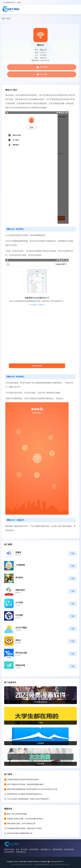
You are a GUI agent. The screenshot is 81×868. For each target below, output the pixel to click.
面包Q (18, 640)
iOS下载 (43, 74)
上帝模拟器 (20, 565)
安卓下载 (43, 67)
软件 (9, 18)
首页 (3, 18)
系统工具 (43, 50)
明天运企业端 (21, 653)
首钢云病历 (20, 590)
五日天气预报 (21, 628)
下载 (72, 553)
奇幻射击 (19, 578)
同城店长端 (20, 665)
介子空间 (19, 603)
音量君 (18, 552)
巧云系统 (19, 615)
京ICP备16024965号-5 (56, 862)
